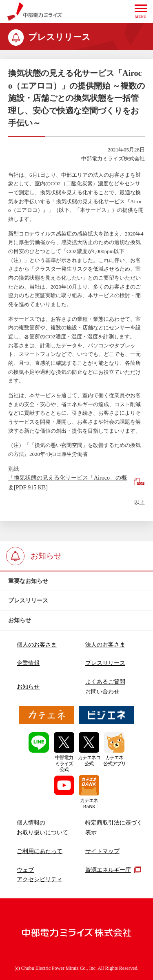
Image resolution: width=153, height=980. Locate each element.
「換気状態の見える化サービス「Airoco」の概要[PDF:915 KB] (68, 482)
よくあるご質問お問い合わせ (105, 686)
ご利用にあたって (40, 851)
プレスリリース (105, 663)
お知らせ (28, 687)
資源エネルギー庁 (113, 870)
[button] (141, 12)
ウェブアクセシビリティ (40, 874)
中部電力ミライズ (35, 12)
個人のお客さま (37, 644)
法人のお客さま (105, 644)
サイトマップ (102, 851)
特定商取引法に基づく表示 (114, 827)
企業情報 (28, 663)
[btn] (76, 581)
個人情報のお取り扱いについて (42, 827)
